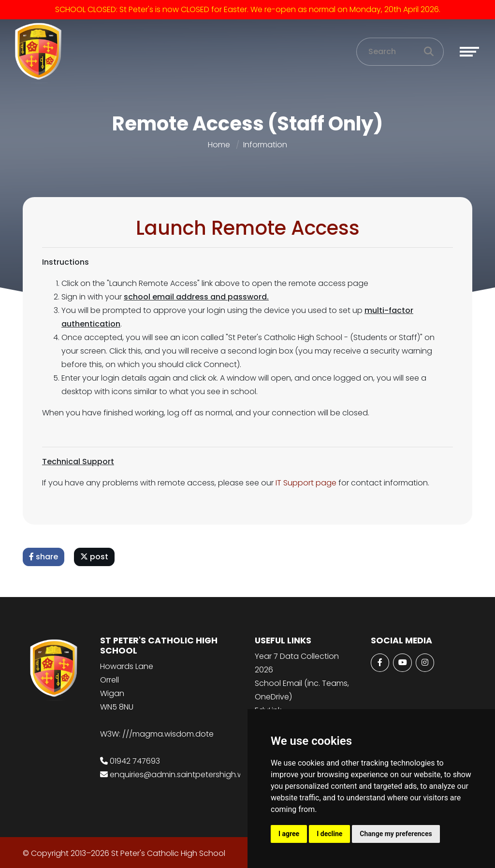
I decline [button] (329, 834)
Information (265, 145)
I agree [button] (289, 834)
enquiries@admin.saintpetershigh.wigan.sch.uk (197, 775)
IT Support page (307, 483)
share (44, 557)
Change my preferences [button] (396, 834)
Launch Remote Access (249, 228)
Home (219, 145)
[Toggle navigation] (469, 52)
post (95, 557)
